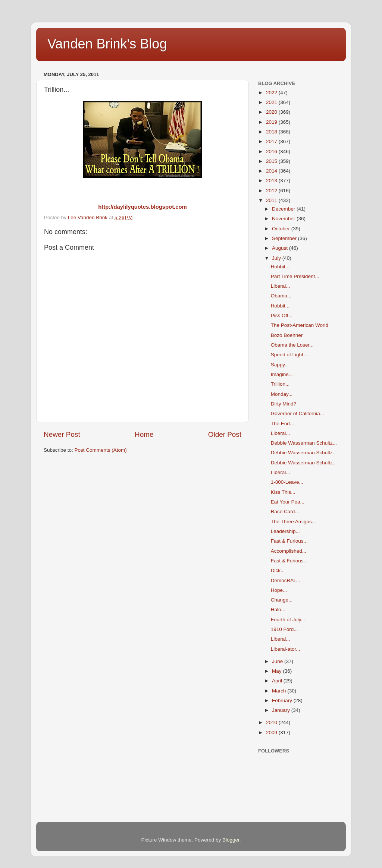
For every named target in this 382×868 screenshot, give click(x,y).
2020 (272, 112)
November (284, 219)
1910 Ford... (284, 629)
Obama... (281, 296)
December (284, 209)
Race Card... (285, 512)
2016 (272, 151)
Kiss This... (283, 492)
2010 (272, 722)
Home (144, 434)
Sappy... (280, 365)
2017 (272, 141)
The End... (282, 424)
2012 (272, 191)
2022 (272, 93)
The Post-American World (300, 325)
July (277, 258)
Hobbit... (280, 267)
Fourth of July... (288, 620)
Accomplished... (289, 551)
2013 (272, 181)
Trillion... (280, 384)
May (277, 671)
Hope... (279, 590)
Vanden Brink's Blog (107, 44)
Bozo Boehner (287, 335)
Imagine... (282, 374)
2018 (272, 132)
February (283, 700)
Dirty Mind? (284, 404)
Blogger (231, 840)
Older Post (225, 434)
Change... (282, 600)
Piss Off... (282, 315)
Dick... (278, 570)
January (282, 710)
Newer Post (62, 434)
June (278, 661)
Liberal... (281, 286)
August (281, 248)
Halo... (278, 610)
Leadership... (285, 531)
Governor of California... (298, 414)
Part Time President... (295, 276)
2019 (272, 122)
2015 (272, 161)
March (280, 691)
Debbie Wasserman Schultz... (304, 443)
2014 (272, 171)
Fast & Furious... (289, 541)
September (285, 238)
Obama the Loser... (292, 345)
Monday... (282, 394)
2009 (272, 733)
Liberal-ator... (286, 649)
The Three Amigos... (293, 522)
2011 (272, 200)
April (278, 681)
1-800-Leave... (287, 482)
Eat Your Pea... (288, 502)
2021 (272, 102)
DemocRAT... (286, 580)
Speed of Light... (289, 355)
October (282, 229)
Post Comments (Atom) (101, 450)
